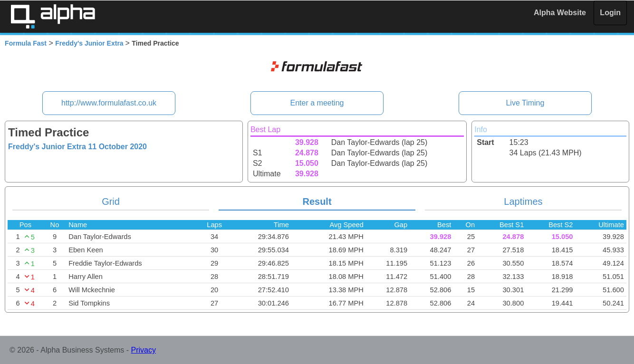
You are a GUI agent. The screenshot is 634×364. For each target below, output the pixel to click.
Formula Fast (26, 43)
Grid (111, 201)
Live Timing (525, 103)
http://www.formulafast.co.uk (109, 103)
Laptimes (523, 201)
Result (317, 201)
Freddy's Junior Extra (90, 43)
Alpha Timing (53, 16)
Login (610, 13)
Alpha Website (560, 13)
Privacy (144, 350)
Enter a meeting (317, 103)
